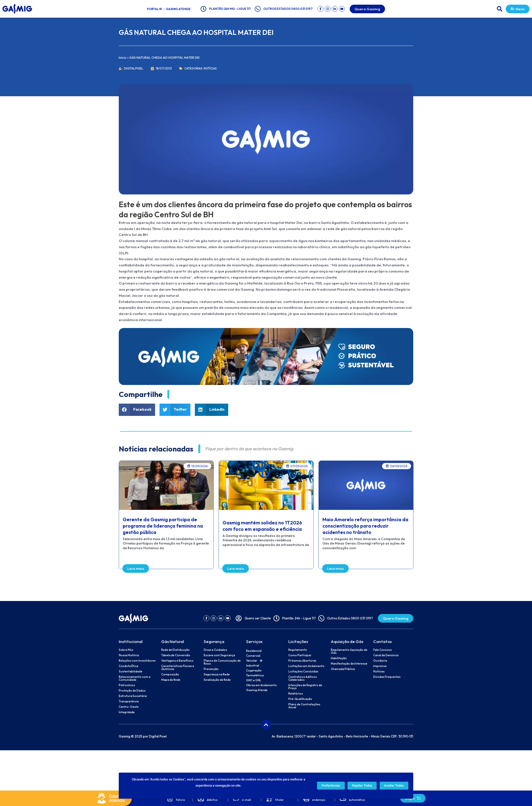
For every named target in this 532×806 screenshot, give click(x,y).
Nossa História (129, 655)
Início (123, 57)
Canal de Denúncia (386, 655)
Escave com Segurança (219, 655)
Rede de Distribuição (175, 650)
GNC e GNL (254, 680)
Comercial (253, 656)
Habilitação (339, 658)
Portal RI (154, 9)
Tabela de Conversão (176, 655)
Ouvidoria (380, 661)
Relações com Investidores (137, 661)
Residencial (254, 651)
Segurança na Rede (217, 674)
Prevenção (211, 669)
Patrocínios (127, 685)
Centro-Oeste (129, 707)
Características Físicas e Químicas (178, 668)
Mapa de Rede (171, 680)
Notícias (210, 68)
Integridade (127, 712)
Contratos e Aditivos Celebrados (303, 678)
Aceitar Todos (394, 786)
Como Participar (300, 655)
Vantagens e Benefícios (177, 661)
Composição (170, 674)
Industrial (253, 665)
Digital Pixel (158, 736)
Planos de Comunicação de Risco (222, 662)
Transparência (129, 701)
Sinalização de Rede (217, 680)
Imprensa (380, 666)
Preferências (331, 786)
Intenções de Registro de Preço (305, 687)
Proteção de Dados (132, 691)
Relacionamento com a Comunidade (135, 678)
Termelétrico (255, 675)
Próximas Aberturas (302, 661)
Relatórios (296, 694)
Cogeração (254, 670)
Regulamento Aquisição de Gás (349, 651)
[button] (500, 9)
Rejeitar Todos (362, 786)
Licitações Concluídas (303, 671)
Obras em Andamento (261, 685)
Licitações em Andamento (306, 666)
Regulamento (298, 650)
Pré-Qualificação (300, 699)
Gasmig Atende (178, 9)
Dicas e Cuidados (215, 650)
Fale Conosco (383, 650)
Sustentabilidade (131, 671)
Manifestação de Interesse (349, 664)
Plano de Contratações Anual (304, 706)
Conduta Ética (128, 666)
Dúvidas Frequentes (387, 677)
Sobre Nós (126, 650)
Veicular (254, 661)
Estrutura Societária (133, 696)
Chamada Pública (343, 669)
